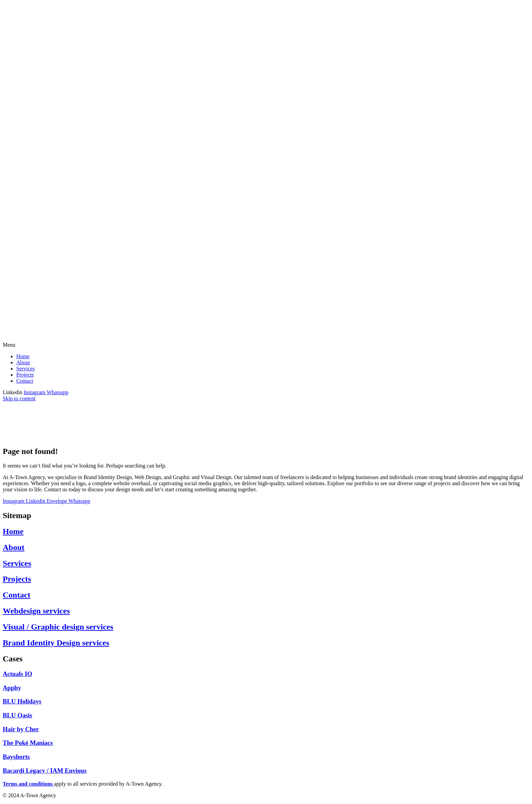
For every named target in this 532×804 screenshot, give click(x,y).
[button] (266, 345)
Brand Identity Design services (56, 643)
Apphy (12, 688)
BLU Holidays (22, 701)
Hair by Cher (21, 729)
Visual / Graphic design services (58, 627)
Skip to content (19, 398)
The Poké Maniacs (28, 743)
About (23, 362)
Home (23, 356)
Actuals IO (17, 674)
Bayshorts (16, 757)
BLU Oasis (17, 715)
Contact (25, 381)
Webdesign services (36, 611)
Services (25, 369)
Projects (25, 375)
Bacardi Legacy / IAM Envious (45, 771)
